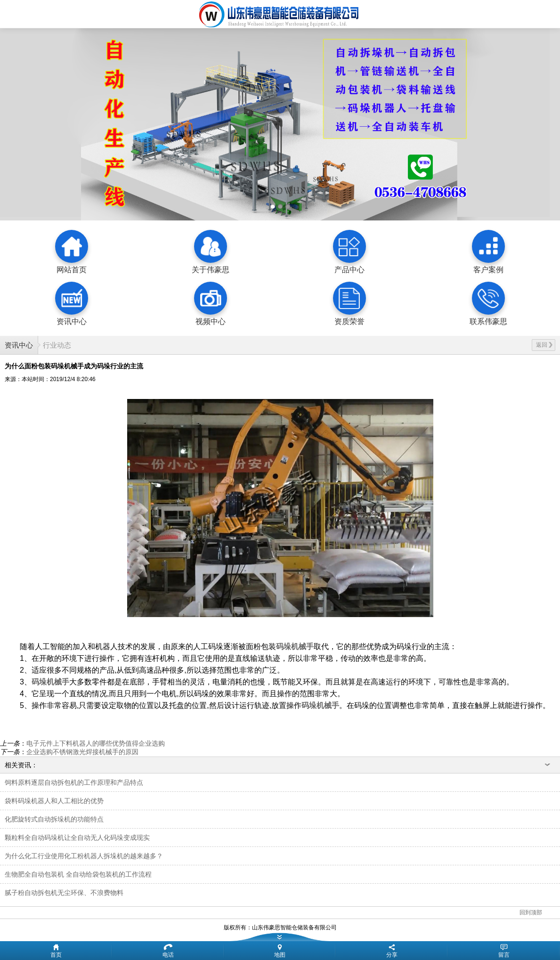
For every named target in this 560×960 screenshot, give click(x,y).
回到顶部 (531, 912)
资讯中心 (19, 345)
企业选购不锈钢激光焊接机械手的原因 (82, 752)
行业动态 (57, 345)
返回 (544, 345)
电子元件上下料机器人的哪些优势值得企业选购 (96, 743)
